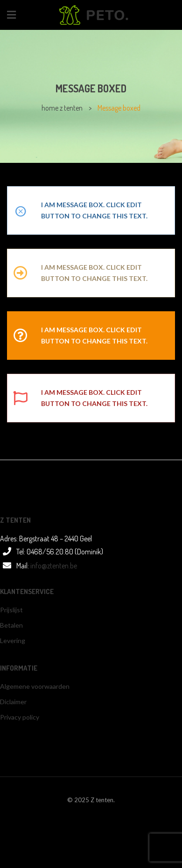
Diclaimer (13, 702)
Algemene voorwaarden (35, 686)
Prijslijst (11, 610)
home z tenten (62, 108)
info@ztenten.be (54, 566)
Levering (13, 640)
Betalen (11, 625)
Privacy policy (20, 717)
